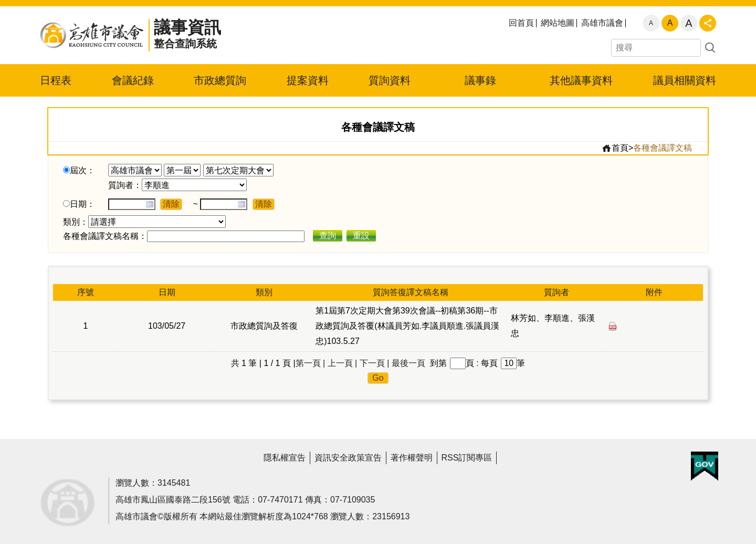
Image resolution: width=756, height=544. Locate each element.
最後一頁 (408, 363)
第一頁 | (311, 363)
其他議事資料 (581, 80)
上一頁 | (343, 363)
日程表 (56, 80)
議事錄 (480, 80)
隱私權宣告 (285, 458)
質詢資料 (390, 80)
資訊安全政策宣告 (348, 458)
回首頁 (521, 23)
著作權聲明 (412, 458)
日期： (82, 204)
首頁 (615, 148)
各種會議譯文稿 (663, 148)
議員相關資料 (685, 80)
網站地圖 (558, 23)
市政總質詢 (220, 80)
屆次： (82, 170)
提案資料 (308, 80)
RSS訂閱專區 (467, 458)
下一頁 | (375, 363)
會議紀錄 (133, 80)
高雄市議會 (602, 23)
